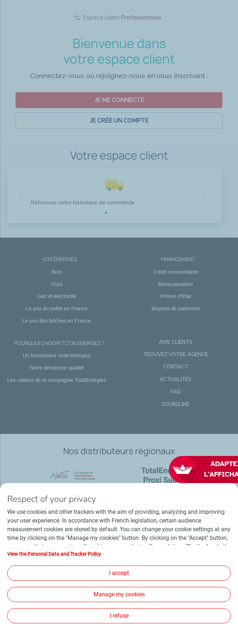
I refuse (119, 616)
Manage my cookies (119, 594)
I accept (119, 573)
